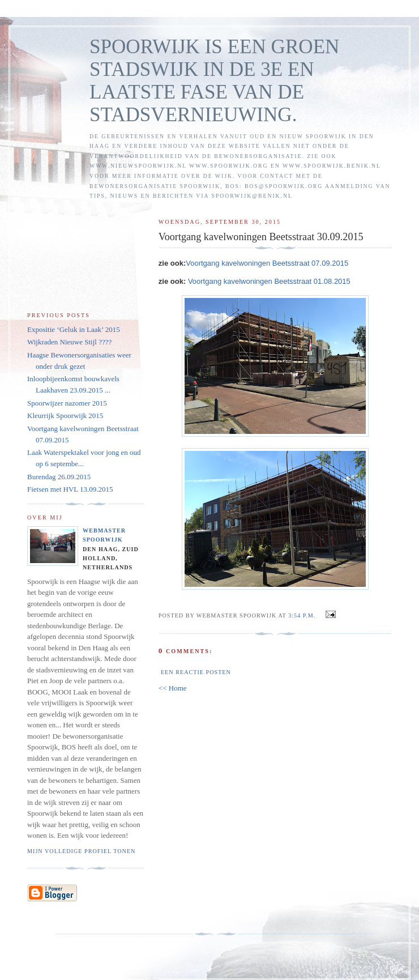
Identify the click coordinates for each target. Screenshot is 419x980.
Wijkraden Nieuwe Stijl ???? (69, 342)
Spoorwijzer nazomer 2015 (67, 403)
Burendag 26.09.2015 (59, 477)
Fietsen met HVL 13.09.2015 (70, 489)
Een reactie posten (196, 672)
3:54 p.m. (302, 615)
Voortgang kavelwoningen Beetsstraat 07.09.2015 (267, 263)
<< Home (173, 688)
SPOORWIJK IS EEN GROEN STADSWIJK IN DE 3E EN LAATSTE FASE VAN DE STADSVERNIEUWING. (214, 81)
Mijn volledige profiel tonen (81, 851)
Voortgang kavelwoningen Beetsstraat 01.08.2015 (269, 281)
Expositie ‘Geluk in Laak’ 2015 (74, 329)
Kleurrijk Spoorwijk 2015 (65, 416)
